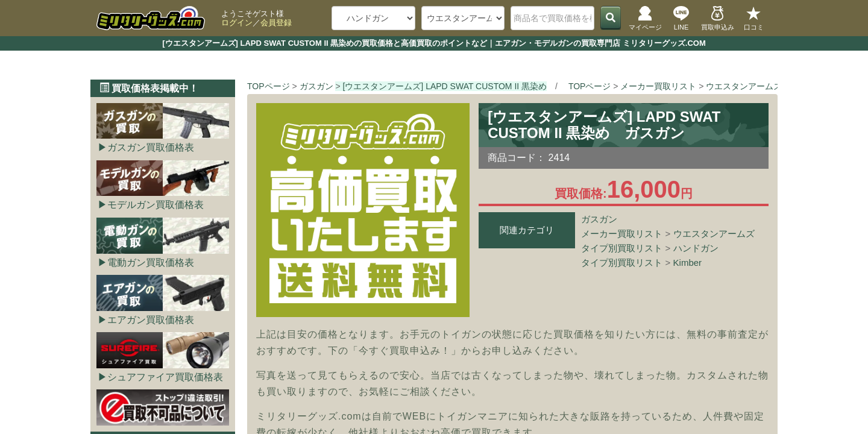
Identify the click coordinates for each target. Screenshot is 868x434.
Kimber (688, 263)
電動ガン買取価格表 (151, 263)
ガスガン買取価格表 (151, 147)
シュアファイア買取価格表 (165, 377)
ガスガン (599, 219)
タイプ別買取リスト (622, 248)
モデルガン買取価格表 (156, 205)
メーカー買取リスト (622, 234)
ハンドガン (696, 248)
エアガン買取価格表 (151, 320)
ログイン (237, 23)
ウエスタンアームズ (714, 234)
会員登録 (276, 23)
